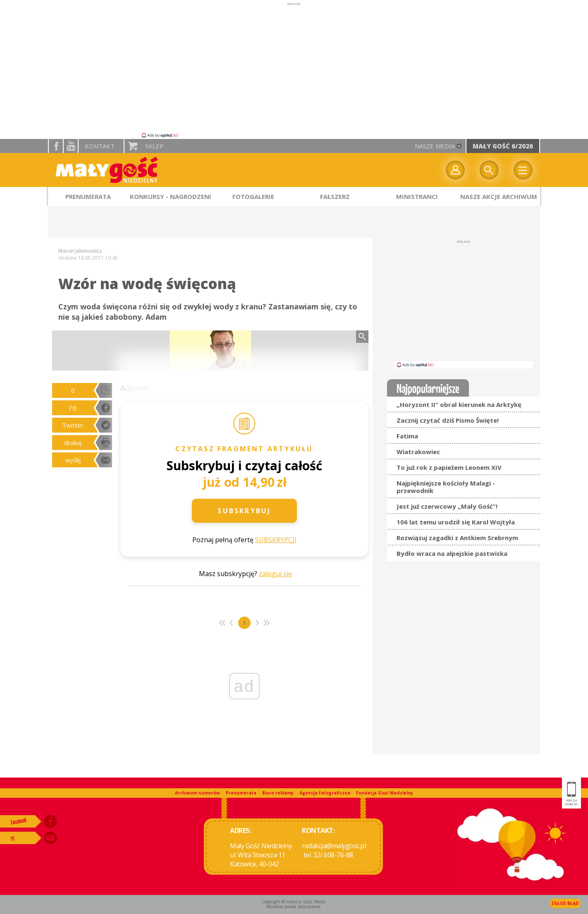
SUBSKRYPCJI (276, 540)
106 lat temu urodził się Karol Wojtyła (456, 522)
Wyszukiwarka (489, 170)
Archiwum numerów (197, 793)
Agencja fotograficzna (325, 793)
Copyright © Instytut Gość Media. (294, 902)
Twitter (73, 425)
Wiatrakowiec (418, 452)
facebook (56, 146)
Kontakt (100, 146)
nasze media (435, 146)
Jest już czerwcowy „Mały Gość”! (447, 506)
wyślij (73, 460)
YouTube (71, 146)
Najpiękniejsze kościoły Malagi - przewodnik (446, 487)
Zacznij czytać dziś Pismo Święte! (448, 420)
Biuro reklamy (278, 793)
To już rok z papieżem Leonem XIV (449, 467)
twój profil (455, 170)
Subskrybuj (244, 511)
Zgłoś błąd (565, 903)
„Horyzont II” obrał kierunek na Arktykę (459, 404)
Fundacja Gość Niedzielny (385, 793)
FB (73, 408)
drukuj (73, 443)
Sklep (154, 146)
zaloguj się (275, 574)
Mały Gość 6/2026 (503, 146)
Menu (523, 170)
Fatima (407, 436)
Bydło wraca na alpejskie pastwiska (452, 553)
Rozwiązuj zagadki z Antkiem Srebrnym (457, 538)
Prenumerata (241, 793)
